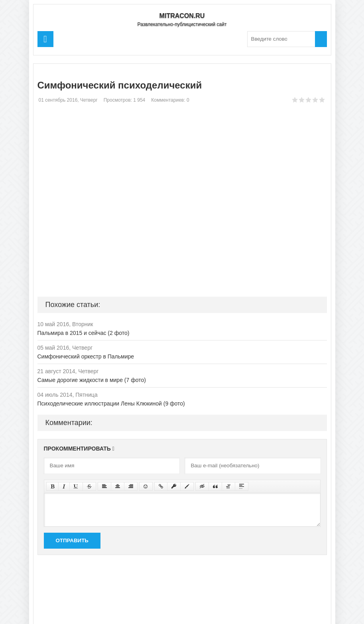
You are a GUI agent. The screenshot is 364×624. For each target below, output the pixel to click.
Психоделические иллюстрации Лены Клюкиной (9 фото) (111, 404)
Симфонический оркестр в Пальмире (86, 356)
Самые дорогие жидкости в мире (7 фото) (92, 380)
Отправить (72, 540)
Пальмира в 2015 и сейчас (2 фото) (84, 333)
